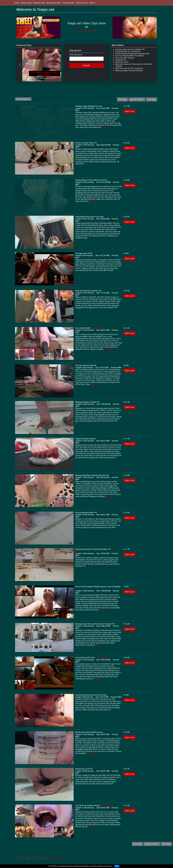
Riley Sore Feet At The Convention (129, 68)
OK (117, 866)
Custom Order (68, 3)
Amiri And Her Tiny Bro (125, 58)
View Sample (98, 328)
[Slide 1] (25, 78)
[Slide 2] (28, 78)
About (92, 3)
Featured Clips (39, 3)
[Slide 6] (40, 78)
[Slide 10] (53, 78)
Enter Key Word (76, 55)
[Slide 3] (31, 78)
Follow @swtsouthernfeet (86, 31)
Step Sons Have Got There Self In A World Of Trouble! (134, 65)
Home (17, 3)
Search (86, 65)
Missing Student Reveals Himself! (129, 71)
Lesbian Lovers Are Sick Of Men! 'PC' (130, 49)
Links (31, 858)
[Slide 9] (50, 78)
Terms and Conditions (55, 858)
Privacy (18, 858)
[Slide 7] (43, 78)
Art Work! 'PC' (121, 60)
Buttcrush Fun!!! (122, 62)
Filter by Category (23, 99)
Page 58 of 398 (136, 99)
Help (25, 858)
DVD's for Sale (82, 3)
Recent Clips (26, 3)
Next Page (151, 99)
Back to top (153, 860)
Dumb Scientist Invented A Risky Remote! (132, 54)
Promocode (39, 858)
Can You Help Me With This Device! (130, 56)
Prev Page (122, 99)
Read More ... (106, 127)
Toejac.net (7, 3)
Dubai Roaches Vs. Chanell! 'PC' (128, 51)
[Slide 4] (34, 78)
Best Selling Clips (54, 3)
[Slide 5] (37, 78)
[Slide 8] (47, 78)
